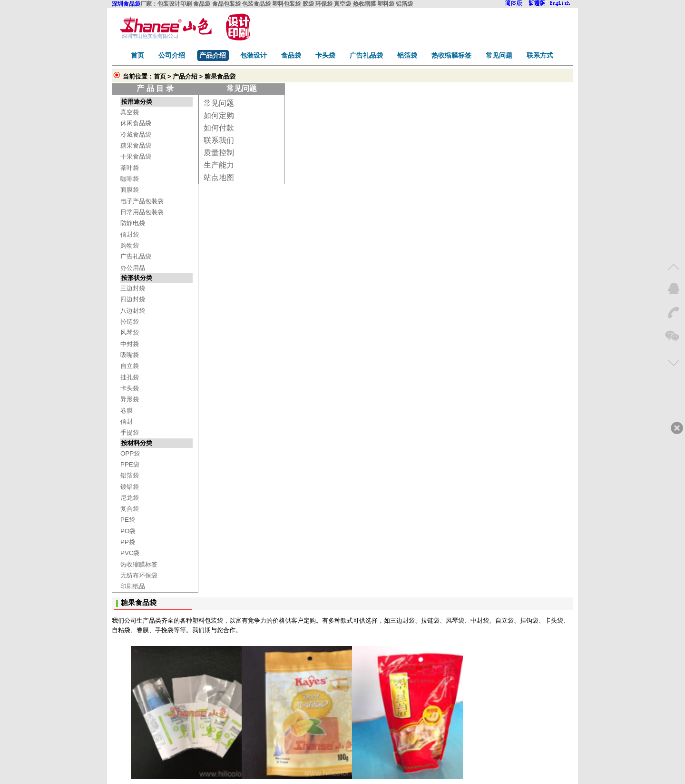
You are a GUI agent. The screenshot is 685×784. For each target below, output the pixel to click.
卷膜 (127, 411)
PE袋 (128, 520)
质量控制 (219, 153)
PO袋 (128, 531)
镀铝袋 (130, 487)
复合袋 (130, 509)
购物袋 (130, 245)
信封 (127, 422)
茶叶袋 (130, 168)
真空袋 (130, 112)
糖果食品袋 (136, 145)
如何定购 (219, 115)
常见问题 (219, 103)
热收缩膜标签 (139, 564)
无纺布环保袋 (139, 575)
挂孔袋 (130, 377)
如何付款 (219, 128)
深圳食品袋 (126, 4)
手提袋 (130, 432)
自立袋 (130, 366)
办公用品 (133, 268)
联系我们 (219, 140)
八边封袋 (133, 311)
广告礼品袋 (136, 256)
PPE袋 (130, 464)
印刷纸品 (133, 586)
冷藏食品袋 (136, 134)
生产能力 (219, 165)
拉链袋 (130, 322)
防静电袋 (133, 223)
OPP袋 (130, 453)
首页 (160, 76)
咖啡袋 (130, 179)
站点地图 (219, 177)
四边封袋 (133, 299)
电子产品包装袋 (142, 201)
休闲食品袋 (136, 123)
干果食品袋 (136, 156)
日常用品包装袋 (142, 212)
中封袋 (130, 344)
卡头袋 (130, 388)
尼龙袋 (130, 498)
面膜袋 (130, 190)
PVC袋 (130, 553)
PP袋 (128, 542)
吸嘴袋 (130, 355)
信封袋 (130, 234)
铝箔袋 (130, 475)
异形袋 (130, 399)
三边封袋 (133, 288)
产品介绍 (185, 76)
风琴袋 (130, 332)
